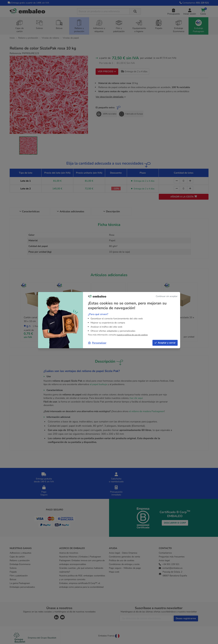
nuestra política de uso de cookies (132, 335)
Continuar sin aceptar (167, 296)
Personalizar (97, 343)
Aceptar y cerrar (165, 343)
